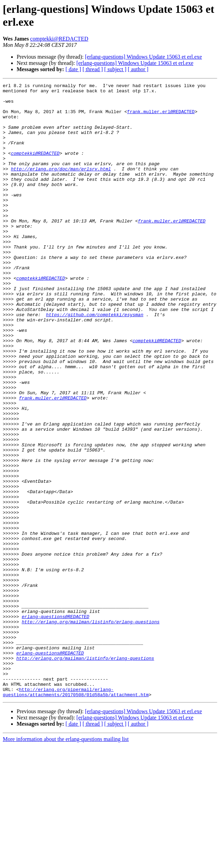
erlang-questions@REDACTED (56, 724)
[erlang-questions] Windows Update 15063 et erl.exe (143, 57)
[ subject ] (115, 69)
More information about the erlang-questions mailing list (66, 862)
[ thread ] (93, 69)
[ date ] (73, 69)
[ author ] (138, 69)
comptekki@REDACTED (59, 39)
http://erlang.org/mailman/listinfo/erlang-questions (91, 730)
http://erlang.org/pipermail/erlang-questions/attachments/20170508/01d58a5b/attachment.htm (76, 814)
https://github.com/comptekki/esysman (95, 361)
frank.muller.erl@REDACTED (161, 118)
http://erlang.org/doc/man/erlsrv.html (61, 186)
